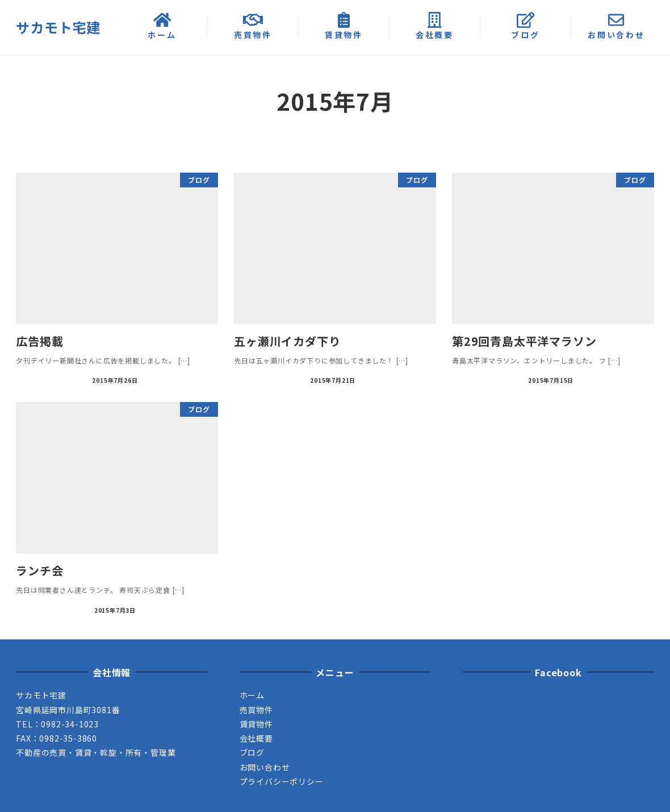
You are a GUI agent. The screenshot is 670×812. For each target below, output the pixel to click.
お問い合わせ (265, 767)
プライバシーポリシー (282, 781)
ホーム (252, 695)
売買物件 (256, 710)
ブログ (252, 752)
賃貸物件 (256, 724)
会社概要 (256, 738)
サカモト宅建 (58, 27)
